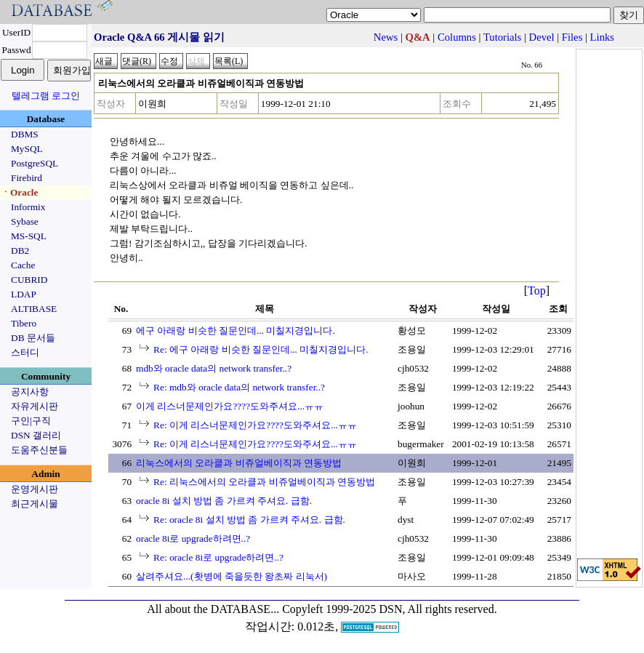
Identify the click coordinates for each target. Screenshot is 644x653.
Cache (23, 265)
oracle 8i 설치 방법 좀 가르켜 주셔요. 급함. (224, 501)
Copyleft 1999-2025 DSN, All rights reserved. (390, 609)
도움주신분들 (39, 450)
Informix (28, 207)
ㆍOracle (19, 192)
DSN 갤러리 (36, 435)
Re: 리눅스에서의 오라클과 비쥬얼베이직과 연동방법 (264, 482)
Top (537, 291)
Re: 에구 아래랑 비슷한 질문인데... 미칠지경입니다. (261, 349)
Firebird (27, 178)
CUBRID (29, 280)
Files (572, 37)
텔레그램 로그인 (46, 96)
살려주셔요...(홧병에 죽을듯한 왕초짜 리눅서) (232, 576)
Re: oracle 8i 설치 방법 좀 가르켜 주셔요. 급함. (249, 520)
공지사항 (30, 392)
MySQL (27, 149)
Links (602, 37)
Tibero (24, 323)
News (386, 37)
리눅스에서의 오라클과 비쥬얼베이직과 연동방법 (239, 463)
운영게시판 (35, 489)
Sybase (25, 221)
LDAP (24, 294)
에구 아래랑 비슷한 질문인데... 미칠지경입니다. (236, 330)
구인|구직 (31, 421)
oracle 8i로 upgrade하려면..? (193, 538)
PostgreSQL (35, 163)
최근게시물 (35, 504)
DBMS (25, 134)
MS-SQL (29, 236)
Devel (542, 37)
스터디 (25, 352)
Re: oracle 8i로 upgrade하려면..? (218, 557)
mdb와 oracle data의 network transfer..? (214, 368)
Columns (457, 37)
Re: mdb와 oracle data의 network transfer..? (239, 387)
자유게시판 (35, 406)
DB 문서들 (33, 338)
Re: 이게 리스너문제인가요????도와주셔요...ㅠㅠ (255, 425)
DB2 (20, 251)
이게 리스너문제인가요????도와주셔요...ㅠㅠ (230, 406)
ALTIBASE (34, 309)
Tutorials (502, 37)
